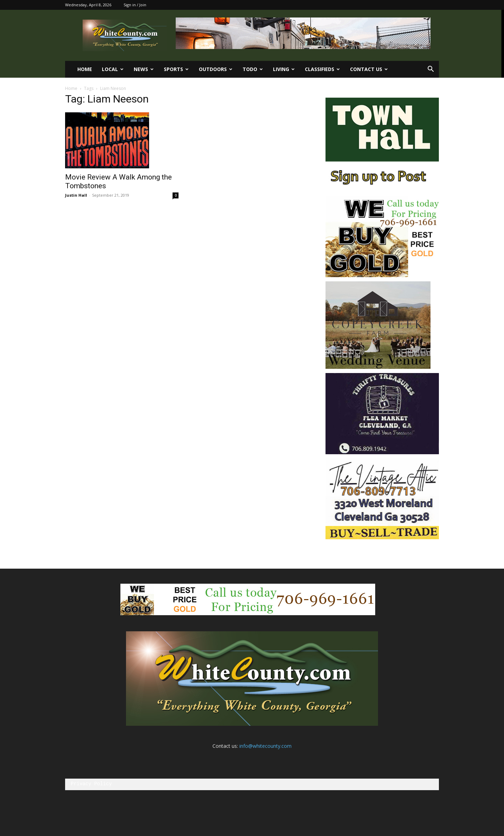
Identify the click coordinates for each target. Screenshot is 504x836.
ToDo (253, 69)
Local (113, 69)
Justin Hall (76, 195)
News (144, 69)
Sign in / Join (135, 5)
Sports (176, 69)
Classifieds (322, 69)
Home (85, 69)
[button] (430, 70)
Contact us (369, 69)
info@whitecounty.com (265, 746)
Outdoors (216, 69)
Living (284, 69)
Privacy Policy (91, 784)
